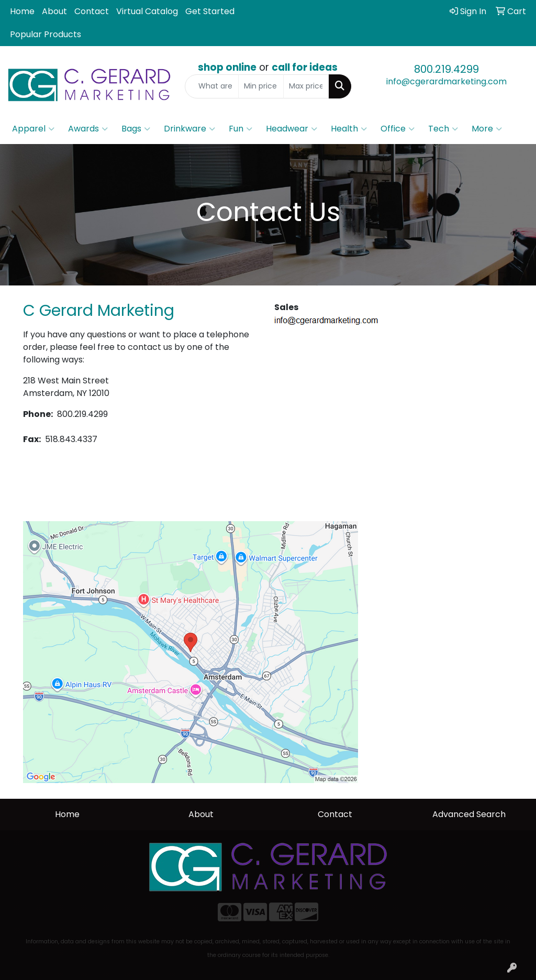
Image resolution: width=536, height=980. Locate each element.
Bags (136, 129)
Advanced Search (469, 814)
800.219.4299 (446, 69)
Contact (92, 11)
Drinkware (189, 129)
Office (398, 129)
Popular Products (46, 34)
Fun (241, 129)
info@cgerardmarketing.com (446, 81)
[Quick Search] (211, 86)
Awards (88, 129)
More (487, 129)
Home (22, 11)
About (54, 11)
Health (349, 129)
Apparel (33, 129)
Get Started (210, 11)
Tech (443, 129)
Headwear (292, 129)
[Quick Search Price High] (306, 86)
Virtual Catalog (147, 11)
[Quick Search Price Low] (261, 86)
